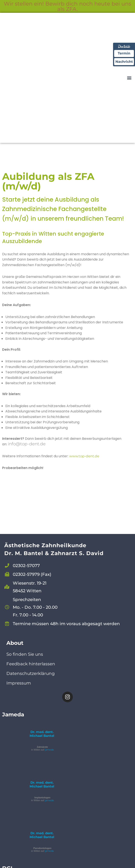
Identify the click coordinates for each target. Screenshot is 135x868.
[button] (129, 78)
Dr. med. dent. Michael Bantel (42, 734)
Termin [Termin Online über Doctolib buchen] (124, 54)
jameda (49, 750)
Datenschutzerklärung (31, 674)
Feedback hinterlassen (31, 664)
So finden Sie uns (25, 655)
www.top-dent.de (84, 457)
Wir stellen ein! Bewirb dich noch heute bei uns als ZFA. (67, 6)
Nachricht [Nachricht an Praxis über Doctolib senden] (124, 62)
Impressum (19, 684)
